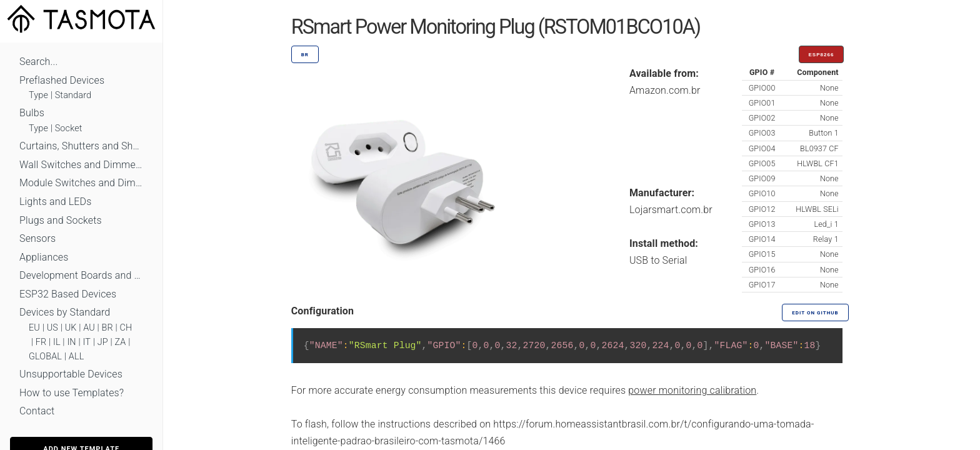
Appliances (44, 257)
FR (41, 342)
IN (71, 342)
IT (87, 342)
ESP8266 (822, 55)
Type (38, 95)
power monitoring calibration (692, 390)
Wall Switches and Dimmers (81, 165)
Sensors (37, 238)
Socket (69, 128)
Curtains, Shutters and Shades (81, 146)
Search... (38, 62)
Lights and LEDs (56, 202)
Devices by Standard (65, 312)
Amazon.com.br (665, 90)
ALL (77, 357)
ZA (120, 342)
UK (71, 328)
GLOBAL (45, 357)
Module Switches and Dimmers (81, 183)
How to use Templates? (72, 393)
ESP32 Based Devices (68, 294)
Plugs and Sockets (61, 220)
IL (57, 342)
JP (103, 342)
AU (89, 328)
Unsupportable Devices (71, 374)
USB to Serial (658, 260)
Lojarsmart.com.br (671, 210)
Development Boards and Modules (81, 275)
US (52, 328)
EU (34, 328)
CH (126, 328)
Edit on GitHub (815, 313)
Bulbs (32, 113)
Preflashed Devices (62, 80)
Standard (73, 95)
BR (107, 328)
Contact (37, 411)
